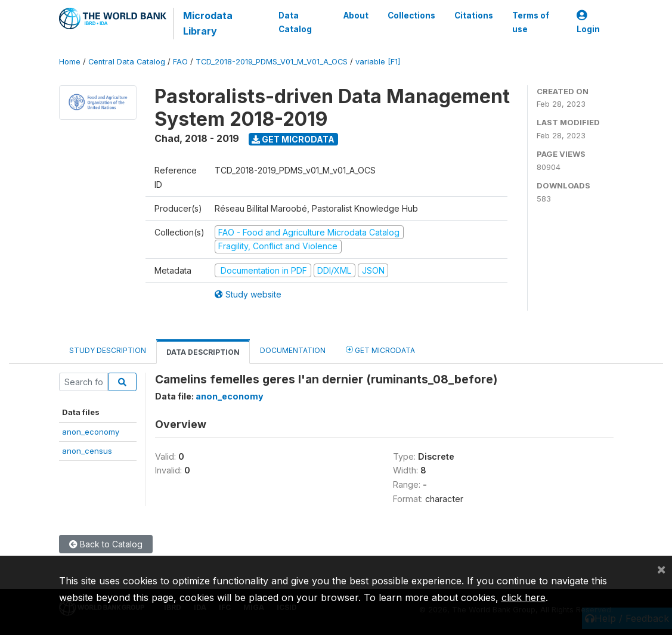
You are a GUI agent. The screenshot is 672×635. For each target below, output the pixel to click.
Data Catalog (295, 22)
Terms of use (531, 22)
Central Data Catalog (127, 62)
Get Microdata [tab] (380, 350)
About (356, 16)
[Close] (661, 569)
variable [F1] (378, 62)
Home (70, 62)
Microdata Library (208, 23)
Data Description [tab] (203, 352)
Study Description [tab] (108, 350)
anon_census (87, 451)
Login (588, 22)
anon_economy (91, 432)
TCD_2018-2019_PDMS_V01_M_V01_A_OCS (272, 62)
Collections (411, 16)
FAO (180, 62)
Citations (474, 16)
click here (524, 597)
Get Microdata (293, 139)
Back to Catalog (106, 544)
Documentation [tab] (293, 350)
